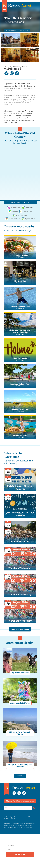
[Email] (20, 850)
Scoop (15, 819)
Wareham (14, 31)
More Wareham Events (20, 629)
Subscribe (20, 855)
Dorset (8, 31)
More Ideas (20, 776)
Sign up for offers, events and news (20, 801)
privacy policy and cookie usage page (22, 827)
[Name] (20, 845)
